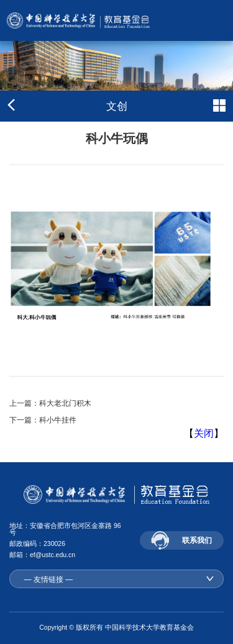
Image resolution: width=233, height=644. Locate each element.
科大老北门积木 (65, 403)
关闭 (204, 433)
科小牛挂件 (58, 420)
